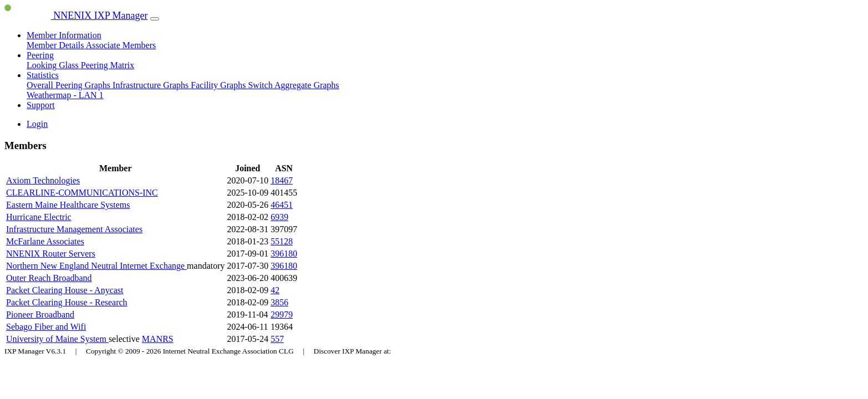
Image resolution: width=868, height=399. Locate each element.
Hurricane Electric (39, 217)
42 (275, 290)
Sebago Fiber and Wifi (46, 327)
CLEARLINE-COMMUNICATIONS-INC (82, 193)
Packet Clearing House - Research (67, 302)
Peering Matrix (108, 65)
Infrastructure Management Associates (74, 229)
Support (41, 105)
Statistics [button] (43, 75)
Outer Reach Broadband (49, 278)
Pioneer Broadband (40, 314)
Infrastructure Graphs (152, 85)
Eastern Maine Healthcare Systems (68, 205)
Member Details (56, 45)
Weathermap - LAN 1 (65, 95)
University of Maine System (57, 339)
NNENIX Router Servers (51, 254)
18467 (282, 180)
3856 (279, 302)
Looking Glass (54, 65)
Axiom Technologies (43, 180)
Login (37, 124)
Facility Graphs (219, 85)
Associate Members (121, 45)
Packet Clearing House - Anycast (65, 290)
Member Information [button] (64, 35)
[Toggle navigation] (155, 19)
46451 (282, 205)
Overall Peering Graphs (70, 85)
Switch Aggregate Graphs (293, 85)
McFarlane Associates (45, 241)
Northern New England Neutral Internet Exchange (96, 266)
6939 (279, 217)
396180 (284, 254)
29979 (282, 314)
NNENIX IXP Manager (76, 16)
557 (277, 339)
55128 (282, 241)
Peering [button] (40, 55)
